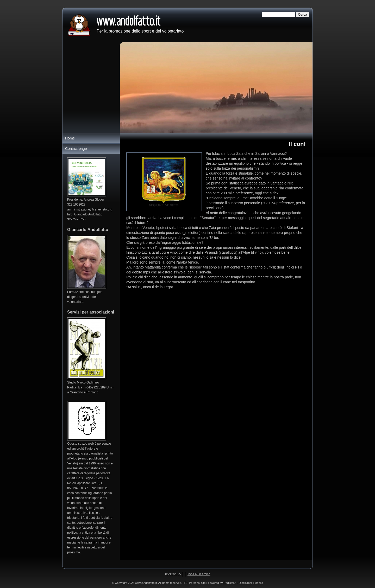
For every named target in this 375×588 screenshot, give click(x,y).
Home (70, 138)
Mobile (259, 583)
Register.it (230, 583)
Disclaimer (245, 583)
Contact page (76, 149)
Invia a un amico (199, 574)
